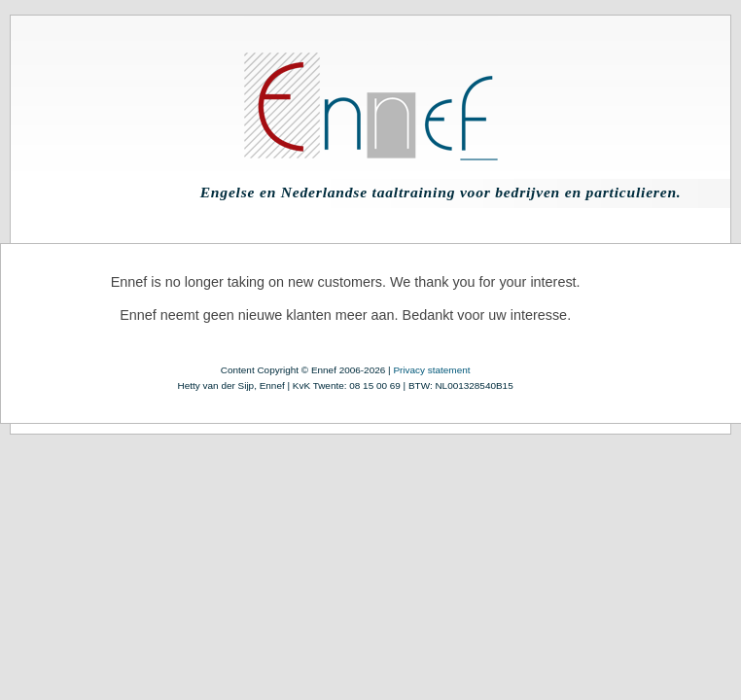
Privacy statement (431, 370)
